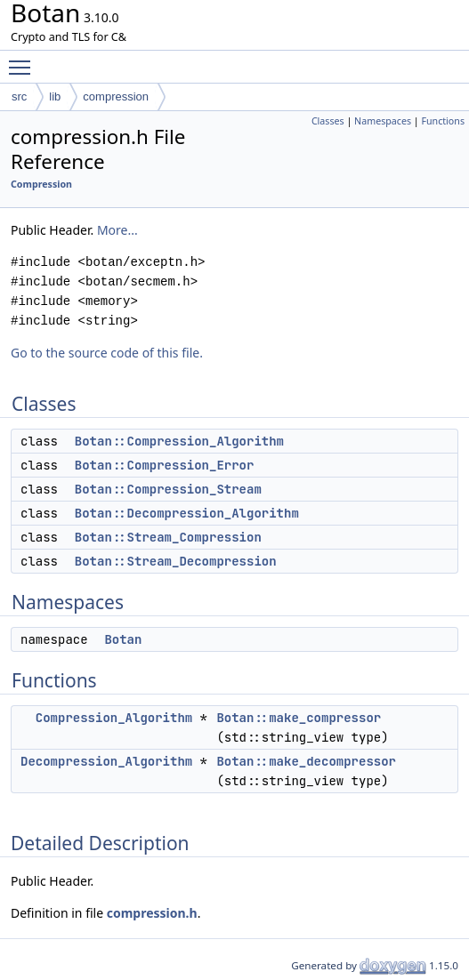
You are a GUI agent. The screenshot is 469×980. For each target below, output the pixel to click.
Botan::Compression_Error (165, 465)
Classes (328, 121)
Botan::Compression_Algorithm (179, 441)
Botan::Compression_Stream (168, 489)
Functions (443, 121)
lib (55, 96)
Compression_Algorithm (114, 718)
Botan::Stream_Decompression (176, 561)
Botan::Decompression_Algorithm (187, 513)
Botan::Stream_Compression (168, 537)
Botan (123, 639)
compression (116, 96)
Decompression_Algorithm (106, 761)
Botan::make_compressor (299, 718)
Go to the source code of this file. (107, 353)
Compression (41, 184)
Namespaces (383, 121)
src (19, 96)
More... (117, 230)
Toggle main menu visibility (24, 60)
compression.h (152, 913)
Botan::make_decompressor (306, 761)
